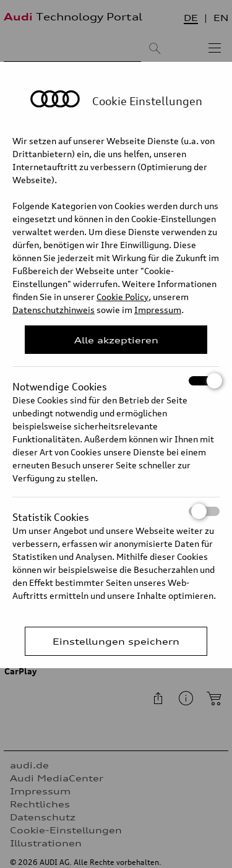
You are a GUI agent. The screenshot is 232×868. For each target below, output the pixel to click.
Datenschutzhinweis (54, 310)
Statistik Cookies (116, 511)
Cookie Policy (122, 297)
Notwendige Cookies (116, 381)
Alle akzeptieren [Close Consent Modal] (116, 340)
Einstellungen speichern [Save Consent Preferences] (116, 641)
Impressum (158, 310)
